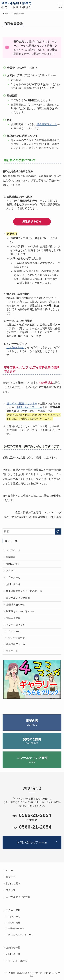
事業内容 (11, 557)
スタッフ (11, 571)
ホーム (10, 870)
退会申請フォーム (47, 124)
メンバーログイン (16, 625)
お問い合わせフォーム (30, 407)
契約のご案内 (13, 564)
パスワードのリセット (18, 638)
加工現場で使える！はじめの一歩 (24, 591)
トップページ (13, 550)
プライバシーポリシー (18, 961)
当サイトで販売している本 (22, 403)
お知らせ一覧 (13, 948)
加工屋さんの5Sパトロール (21, 611)
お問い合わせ (13, 584)
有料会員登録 (13, 618)
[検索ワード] (32, 532)
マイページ (12, 651)
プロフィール (14, 632)
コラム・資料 (13, 910)
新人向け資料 (14, 923)
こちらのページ (15, 347)
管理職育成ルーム (16, 605)
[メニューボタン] (60, 5)
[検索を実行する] (58, 532)
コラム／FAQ (13, 577)
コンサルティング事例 (18, 598)
